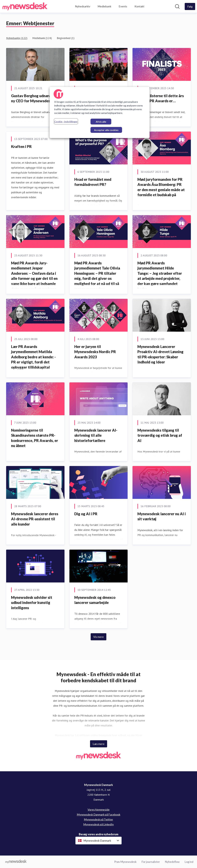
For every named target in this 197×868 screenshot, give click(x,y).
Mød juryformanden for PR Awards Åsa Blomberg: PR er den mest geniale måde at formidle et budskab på (161, 187)
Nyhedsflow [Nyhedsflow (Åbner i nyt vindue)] (172, 862)
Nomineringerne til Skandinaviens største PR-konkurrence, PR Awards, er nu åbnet (35, 438)
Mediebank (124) (42, 38)
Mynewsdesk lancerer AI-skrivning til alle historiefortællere (96, 435)
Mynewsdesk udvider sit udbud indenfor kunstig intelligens (32, 603)
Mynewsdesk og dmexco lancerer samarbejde (95, 600)
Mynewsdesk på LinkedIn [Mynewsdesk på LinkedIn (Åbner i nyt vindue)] (98, 824)
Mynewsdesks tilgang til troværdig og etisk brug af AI (160, 435)
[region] (100, 112)
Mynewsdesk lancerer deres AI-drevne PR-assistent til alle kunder (35, 519)
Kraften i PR (21, 146)
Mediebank (104, 6)
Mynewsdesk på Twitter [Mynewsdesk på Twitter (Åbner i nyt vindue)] (98, 819)
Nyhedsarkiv (83, 6)
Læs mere (99, 744)
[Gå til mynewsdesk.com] (16, 862)
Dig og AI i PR (86, 514)
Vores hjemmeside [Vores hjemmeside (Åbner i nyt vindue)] (99, 810)
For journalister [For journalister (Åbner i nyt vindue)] (151, 862)
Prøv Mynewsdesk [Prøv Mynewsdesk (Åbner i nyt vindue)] (125, 862)
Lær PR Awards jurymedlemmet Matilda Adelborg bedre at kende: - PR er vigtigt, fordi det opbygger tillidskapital (33, 357)
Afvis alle (101, 122)
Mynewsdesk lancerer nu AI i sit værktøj (162, 516)
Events (123, 6)
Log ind (189, 862)
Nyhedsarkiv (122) (17, 38)
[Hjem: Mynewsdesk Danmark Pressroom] (25, 6)
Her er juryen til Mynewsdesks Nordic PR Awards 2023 (95, 352)
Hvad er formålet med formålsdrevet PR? (93, 182)
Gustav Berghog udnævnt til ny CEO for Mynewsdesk (35, 98)
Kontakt (139, 6)
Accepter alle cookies (106, 130)
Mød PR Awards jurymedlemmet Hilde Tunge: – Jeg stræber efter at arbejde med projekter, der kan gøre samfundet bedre (160, 276)
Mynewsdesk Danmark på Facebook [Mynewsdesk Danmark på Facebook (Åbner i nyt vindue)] (99, 814)
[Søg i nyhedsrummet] (177, 6)
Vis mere (98, 637)
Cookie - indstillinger (66, 121)
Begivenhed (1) (66, 38)
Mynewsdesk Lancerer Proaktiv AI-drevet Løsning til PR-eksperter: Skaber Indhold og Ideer (160, 354)
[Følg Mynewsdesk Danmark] (190, 6)
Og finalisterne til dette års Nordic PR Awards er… (161, 98)
